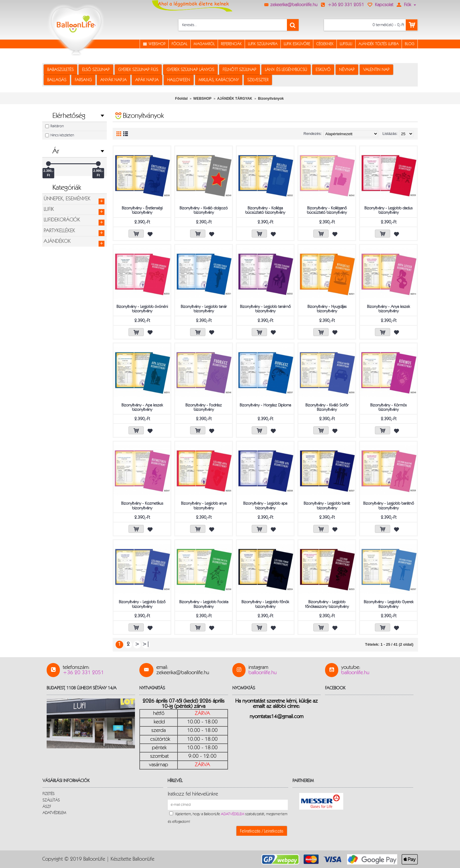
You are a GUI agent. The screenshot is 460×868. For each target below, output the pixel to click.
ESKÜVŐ (323, 70)
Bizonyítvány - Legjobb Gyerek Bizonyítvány (389, 604)
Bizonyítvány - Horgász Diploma (265, 405)
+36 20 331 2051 (83, 673)
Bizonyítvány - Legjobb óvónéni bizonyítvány (142, 309)
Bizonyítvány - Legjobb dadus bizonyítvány (388, 210)
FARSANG (83, 80)
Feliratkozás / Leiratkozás (262, 831)
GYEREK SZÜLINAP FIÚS (138, 70)
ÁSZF (47, 807)
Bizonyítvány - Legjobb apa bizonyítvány (265, 506)
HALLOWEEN (179, 80)
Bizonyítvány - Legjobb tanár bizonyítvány (204, 309)
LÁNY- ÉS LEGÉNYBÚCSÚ (286, 70)
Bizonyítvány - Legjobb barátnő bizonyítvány (389, 506)
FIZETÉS (49, 794)
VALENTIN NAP (376, 70)
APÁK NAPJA (147, 80)
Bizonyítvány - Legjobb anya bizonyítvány (204, 506)
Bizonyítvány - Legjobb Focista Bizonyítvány (204, 604)
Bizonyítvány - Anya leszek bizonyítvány (388, 309)
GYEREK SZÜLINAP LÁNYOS (190, 70)
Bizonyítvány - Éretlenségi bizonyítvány (142, 210)
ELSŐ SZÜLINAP (96, 70)
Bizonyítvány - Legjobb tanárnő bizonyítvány (265, 309)
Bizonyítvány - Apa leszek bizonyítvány (142, 407)
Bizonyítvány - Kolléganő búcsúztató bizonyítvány (327, 210)
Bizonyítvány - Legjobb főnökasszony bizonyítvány (327, 604)
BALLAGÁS (57, 80)
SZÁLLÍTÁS (51, 800)
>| (146, 644)
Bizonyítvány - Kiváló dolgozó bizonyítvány (204, 210)
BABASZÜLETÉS (60, 70)
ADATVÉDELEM (54, 813)
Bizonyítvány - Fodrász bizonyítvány (204, 407)
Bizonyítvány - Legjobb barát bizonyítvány (327, 506)
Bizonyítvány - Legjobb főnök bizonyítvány (265, 604)
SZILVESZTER (258, 80)
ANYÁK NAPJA (114, 80)
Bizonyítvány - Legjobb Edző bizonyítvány (142, 604)
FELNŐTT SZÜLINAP (240, 70)
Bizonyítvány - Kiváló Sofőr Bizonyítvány (327, 407)
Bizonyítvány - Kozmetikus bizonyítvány (142, 506)
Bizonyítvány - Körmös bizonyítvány (388, 407)
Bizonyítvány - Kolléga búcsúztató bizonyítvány (265, 210)
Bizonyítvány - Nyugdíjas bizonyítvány (327, 309)
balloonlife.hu (263, 673)
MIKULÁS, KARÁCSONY (219, 80)
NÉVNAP (347, 70)
